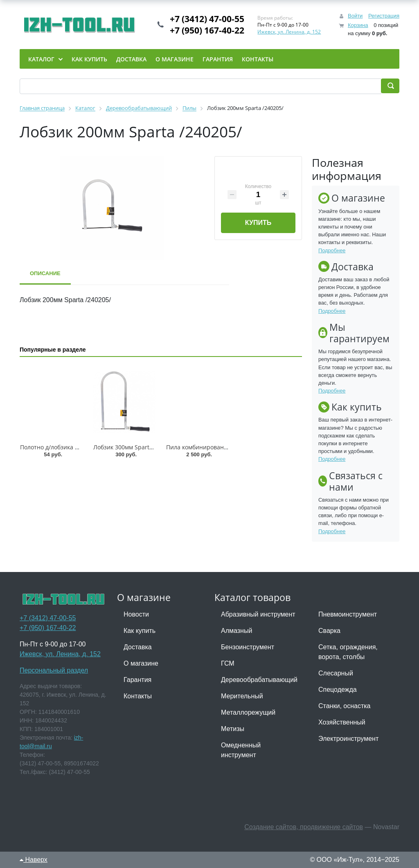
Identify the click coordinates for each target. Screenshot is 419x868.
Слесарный (336, 673)
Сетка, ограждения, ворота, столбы (348, 652)
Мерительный (242, 696)
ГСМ (228, 663)
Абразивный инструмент (258, 614)
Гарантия (137, 680)
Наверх (34, 860)
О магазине (141, 663)
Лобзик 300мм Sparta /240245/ (136, 447)
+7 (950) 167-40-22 (207, 30)
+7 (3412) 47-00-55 (207, 19)
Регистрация (384, 16)
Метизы (233, 729)
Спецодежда (338, 690)
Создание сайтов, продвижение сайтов (304, 827)
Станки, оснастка (344, 706)
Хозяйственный (342, 722)
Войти (355, 16)
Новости (136, 614)
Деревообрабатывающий (259, 680)
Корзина (358, 25)
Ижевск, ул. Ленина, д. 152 (289, 32)
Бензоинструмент (248, 647)
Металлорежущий (248, 712)
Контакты (138, 696)
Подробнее (332, 250)
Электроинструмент (348, 739)
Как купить (140, 631)
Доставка (138, 647)
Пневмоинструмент (348, 614)
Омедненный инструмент (241, 750)
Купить (258, 223)
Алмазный (237, 631)
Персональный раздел (54, 670)
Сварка (329, 631)
